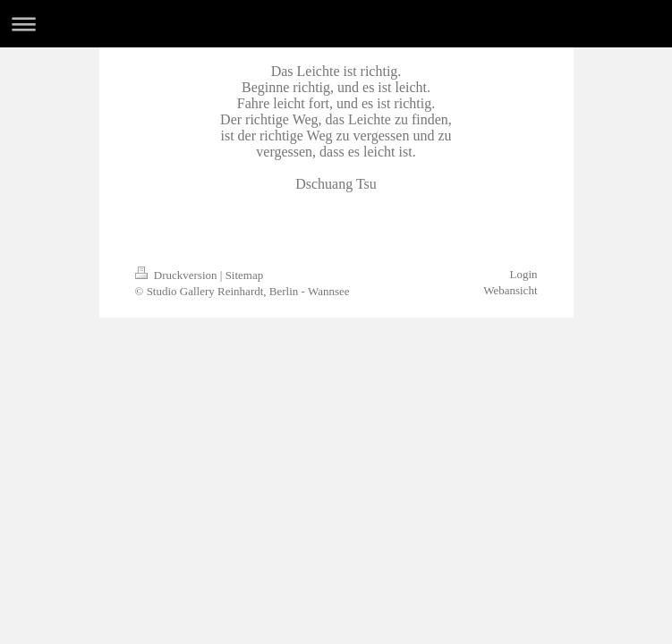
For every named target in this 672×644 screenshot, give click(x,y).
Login (523, 274)
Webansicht (510, 290)
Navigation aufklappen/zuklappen (336, 24)
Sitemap (245, 275)
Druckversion (178, 275)
